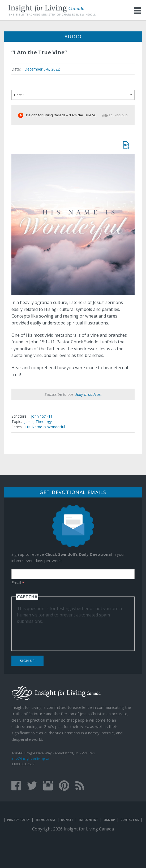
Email (18, 582)
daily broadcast (88, 394)
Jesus (29, 421)
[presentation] (57, 635)
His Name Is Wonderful (45, 427)
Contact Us (130, 820)
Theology (44, 421)
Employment (88, 820)
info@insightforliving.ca (30, 758)
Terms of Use (45, 820)
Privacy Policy (18, 820)
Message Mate (126, 145)
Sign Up (27, 661)
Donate (67, 820)
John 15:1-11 (42, 416)
